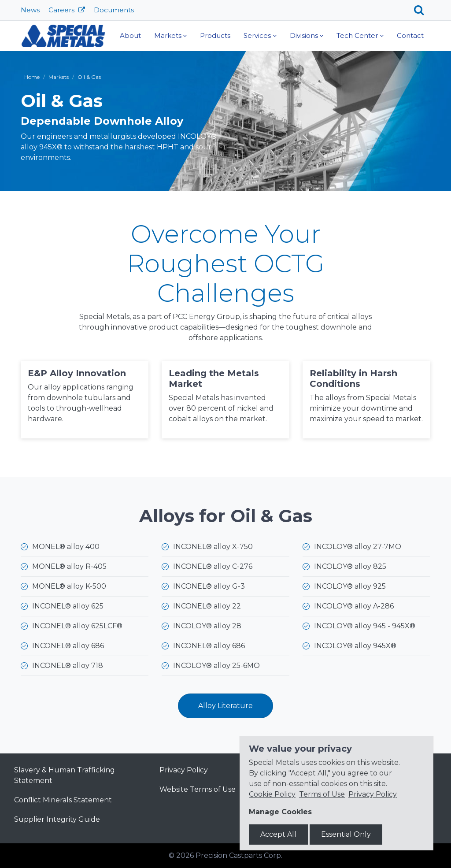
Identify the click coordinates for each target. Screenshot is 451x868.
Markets (168, 35)
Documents (114, 10)
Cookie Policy (272, 794)
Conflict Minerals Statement (63, 800)
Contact (410, 35)
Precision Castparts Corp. (239, 855)
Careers (62, 10)
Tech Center (357, 35)
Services (257, 35)
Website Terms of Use (198, 789)
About (130, 35)
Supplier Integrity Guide (57, 819)
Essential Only (346, 834)
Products (215, 35)
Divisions (304, 35)
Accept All (278, 834)
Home (32, 77)
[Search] (422, 10)
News (30, 10)
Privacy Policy (184, 770)
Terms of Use (322, 794)
